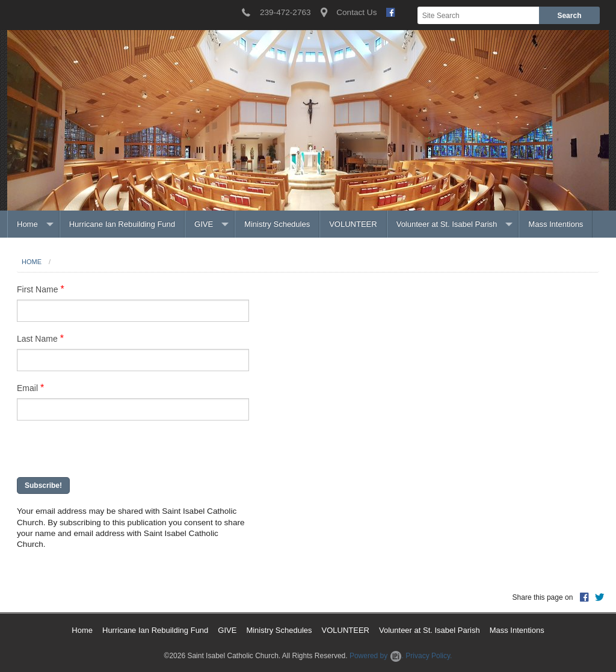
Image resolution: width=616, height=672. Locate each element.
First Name (37, 289)
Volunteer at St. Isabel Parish (447, 224)
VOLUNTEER (353, 224)
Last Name (37, 339)
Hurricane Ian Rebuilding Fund (122, 224)
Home (27, 224)
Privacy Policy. (429, 656)
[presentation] (93, 450)
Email (27, 388)
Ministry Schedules (277, 224)
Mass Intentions (556, 224)
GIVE (204, 224)
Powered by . (377, 656)
